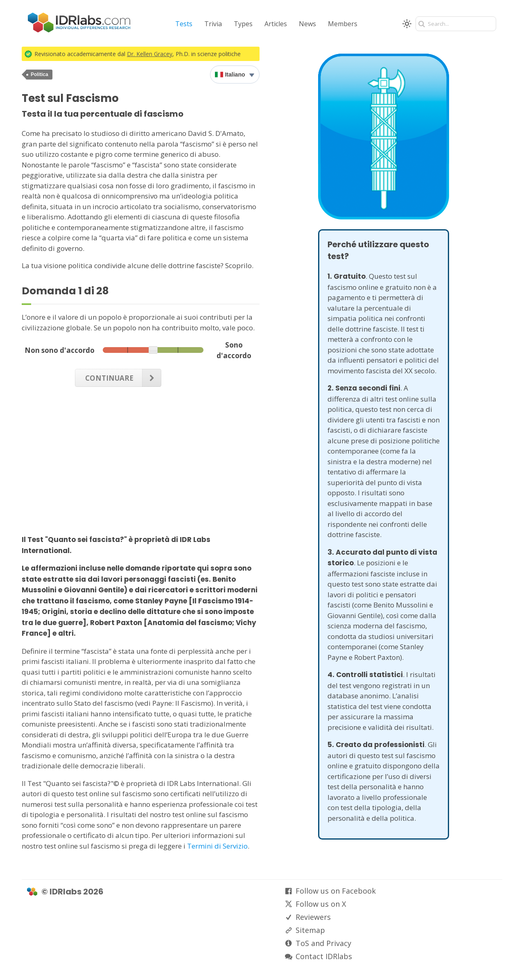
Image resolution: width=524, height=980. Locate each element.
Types (243, 24)
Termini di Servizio (217, 846)
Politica (40, 75)
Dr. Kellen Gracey (150, 54)
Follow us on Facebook (336, 891)
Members (343, 24)
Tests (184, 24)
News (307, 24)
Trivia (213, 24)
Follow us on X (321, 904)
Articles (276, 24)
